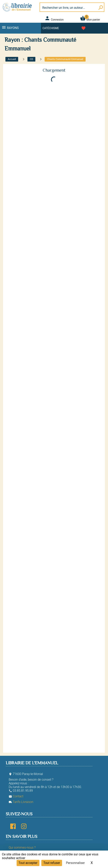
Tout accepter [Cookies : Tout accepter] (28, 863)
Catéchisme (51, 28)
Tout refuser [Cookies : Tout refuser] (52, 863)
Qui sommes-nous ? (22, 848)
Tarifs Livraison (21, 802)
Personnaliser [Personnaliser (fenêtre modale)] (75, 863)
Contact (16, 796)
